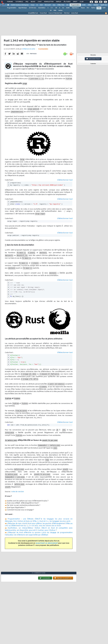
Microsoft (48, 5)
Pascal (83, 8)
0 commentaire (43, 49)
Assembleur (42, 8)
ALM (41, 5)
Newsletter (49, 2)
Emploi (59, 2)
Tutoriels (19, 2)
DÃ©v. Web (61, 5)
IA (37, 5)
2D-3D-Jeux (33, 8)
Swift (104, 8)
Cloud (32, 5)
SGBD (84, 5)
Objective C (75, 8)
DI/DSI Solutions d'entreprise (20, 5)
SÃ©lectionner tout (65, 180)
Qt (51, 10)
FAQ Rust (67, 13)
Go (63, 8)
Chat (40, 2)
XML (55, 10)
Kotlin (68, 8)
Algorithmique (23, 8)
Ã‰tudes (67, 2)
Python (93, 8)
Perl (88, 8)
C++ (52, 8)
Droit (75, 2)
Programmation (75, 5)
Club (81, 2)
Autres (60, 10)
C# (56, 8)
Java (54, 5)
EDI (67, 5)
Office (90, 5)
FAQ (27, 2)
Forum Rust (43, 13)
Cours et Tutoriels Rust (55, 13)
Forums (10, 2)
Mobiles (96, 5)
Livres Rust (74, 13)
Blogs (33, 2)
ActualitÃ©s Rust (33, 13)
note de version (18, 492)
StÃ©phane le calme (28, 49)
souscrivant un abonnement (47, 543)
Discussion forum (93, 59)
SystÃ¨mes (104, 5)
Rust (99, 8)
